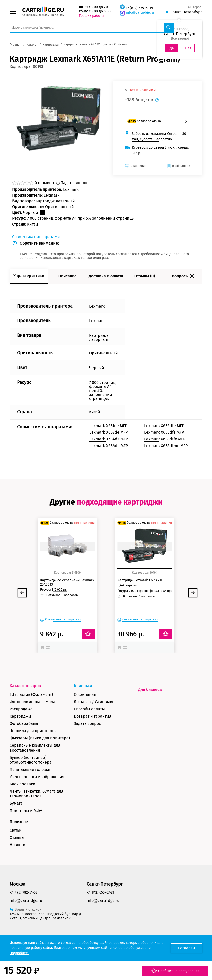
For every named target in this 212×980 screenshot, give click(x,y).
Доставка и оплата (106, 276)
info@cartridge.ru (140, 12)
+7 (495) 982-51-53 (23, 892)
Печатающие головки (30, 769)
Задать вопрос (87, 724)
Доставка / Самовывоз (95, 702)
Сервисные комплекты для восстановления (35, 748)
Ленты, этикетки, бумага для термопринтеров (36, 794)
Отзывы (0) (145, 276)
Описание (67, 276)
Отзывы (17, 838)
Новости (17, 845)
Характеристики (29, 276)
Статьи (16, 830)
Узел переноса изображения (37, 777)
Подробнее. (19, 953)
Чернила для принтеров (33, 731)
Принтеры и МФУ (26, 811)
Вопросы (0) (183, 276)
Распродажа (21, 709)
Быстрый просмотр (67, 546)
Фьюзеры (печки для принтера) (40, 738)
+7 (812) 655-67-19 (139, 8)
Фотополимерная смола (32, 702)
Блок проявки (22, 784)
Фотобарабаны (24, 724)
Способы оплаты (89, 709)
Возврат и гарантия (93, 716)
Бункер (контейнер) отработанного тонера (31, 760)
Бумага (16, 803)
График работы (92, 16)
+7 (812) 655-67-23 (100, 892)
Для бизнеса (150, 690)
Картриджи (20, 716)
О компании (85, 694)
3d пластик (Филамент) (31, 694)
